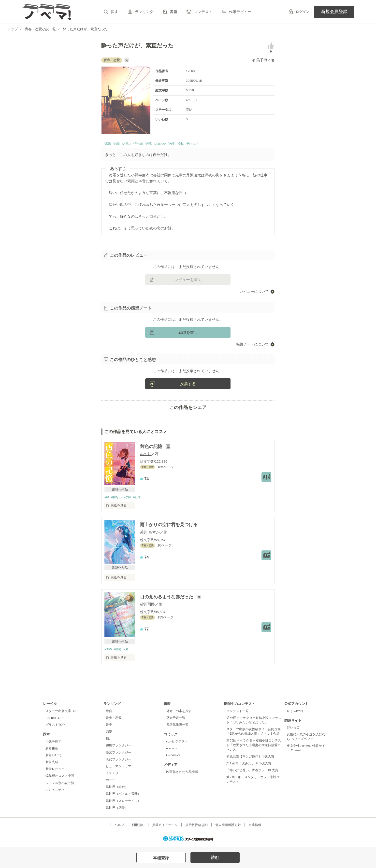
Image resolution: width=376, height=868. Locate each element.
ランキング (144, 12)
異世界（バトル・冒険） (123, 796)
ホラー (110, 782)
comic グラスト (177, 743)
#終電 (163, 144)
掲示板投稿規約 (196, 827)
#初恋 (119, 651)
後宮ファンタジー (118, 754)
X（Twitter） (296, 713)
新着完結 (52, 764)
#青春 (108, 651)
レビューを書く (188, 281)
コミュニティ (55, 792)
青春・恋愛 (114, 720)
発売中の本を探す (179, 713)
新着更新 (52, 750)
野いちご (293, 730)
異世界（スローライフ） (123, 803)
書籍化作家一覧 (177, 727)
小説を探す (53, 743)
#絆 (107, 498)
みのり (146, 455)
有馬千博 (260, 60)
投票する (188, 385)
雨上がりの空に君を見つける (169, 526)
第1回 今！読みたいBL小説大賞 (249, 765)
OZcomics (173, 757)
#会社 (206, 144)
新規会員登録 (334, 12)
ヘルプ (119, 827)
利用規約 (138, 827)
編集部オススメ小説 (60, 778)
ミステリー (114, 775)
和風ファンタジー (118, 748)
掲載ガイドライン (165, 827)
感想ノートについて (252, 345)
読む (215, 858)
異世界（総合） (117, 789)
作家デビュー (240, 12)
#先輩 (194, 144)
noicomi (172, 750)
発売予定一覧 (176, 720)
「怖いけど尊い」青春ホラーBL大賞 (252, 772)
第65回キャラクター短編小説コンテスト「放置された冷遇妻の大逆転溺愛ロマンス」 (254, 747)
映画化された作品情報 (182, 774)
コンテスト (203, 12)
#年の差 (150, 144)
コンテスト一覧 (238, 713)
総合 (109, 713)
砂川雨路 (147, 606)
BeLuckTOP (54, 720)
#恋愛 (108, 144)
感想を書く (188, 334)
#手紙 (130, 498)
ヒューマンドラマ (118, 768)
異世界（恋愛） (117, 810)
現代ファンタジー (118, 761)
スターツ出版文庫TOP (61, 713)
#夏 (128, 651)
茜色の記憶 (152, 448)
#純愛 (120, 144)
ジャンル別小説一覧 (60, 785)
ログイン (303, 12)
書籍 (174, 12)
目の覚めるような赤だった (167, 599)
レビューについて (254, 293)
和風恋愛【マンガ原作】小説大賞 (250, 758)
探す (115, 12)
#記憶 (140, 498)
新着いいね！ (55, 757)
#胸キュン (222, 144)
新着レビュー (55, 771)
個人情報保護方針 (228, 827)
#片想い (134, 144)
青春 (109, 727)
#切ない (118, 498)
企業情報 (255, 827)
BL (108, 741)
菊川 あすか (150, 534)
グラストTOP (55, 727)
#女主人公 (179, 144)
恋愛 (109, 734)
